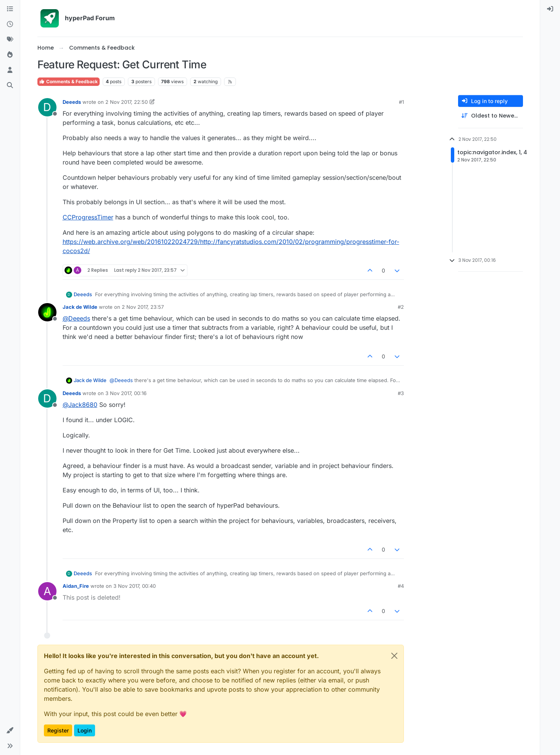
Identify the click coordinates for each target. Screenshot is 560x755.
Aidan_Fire (76, 586)
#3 (401, 393)
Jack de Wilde (80, 307)
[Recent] (10, 24)
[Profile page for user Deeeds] (47, 107)
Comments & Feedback (69, 81)
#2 (401, 307)
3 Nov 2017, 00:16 (126, 393)
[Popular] (10, 55)
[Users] (10, 70)
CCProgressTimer (88, 217)
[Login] (550, 9)
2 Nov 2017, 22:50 (127, 102)
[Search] (10, 86)
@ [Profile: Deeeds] (76, 318)
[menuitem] (550, 9)
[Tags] (10, 40)
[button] (10, 731)
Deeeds (72, 102)
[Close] (394, 656)
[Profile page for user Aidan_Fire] (47, 591)
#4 (401, 586)
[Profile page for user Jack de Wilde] (47, 312)
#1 (401, 102)
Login (85, 730)
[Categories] (10, 9)
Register (58, 730)
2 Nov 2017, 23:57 (143, 307)
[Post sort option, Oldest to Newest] (491, 116)
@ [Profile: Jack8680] (80, 405)
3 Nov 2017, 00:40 (135, 586)
